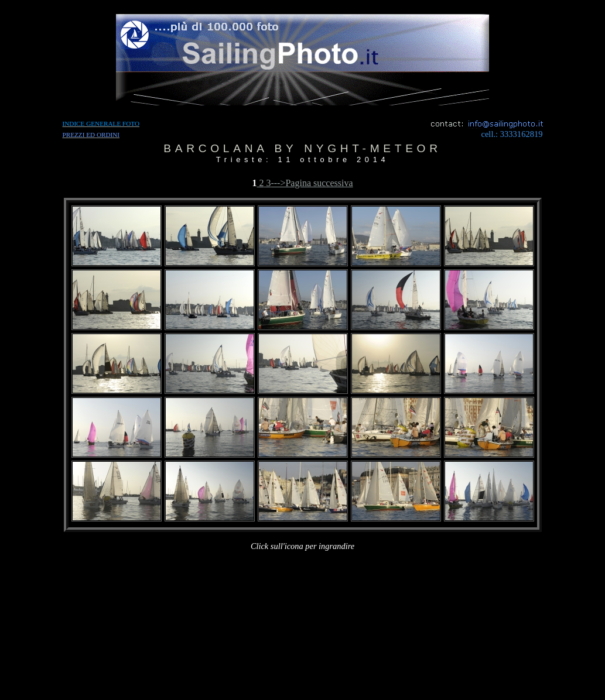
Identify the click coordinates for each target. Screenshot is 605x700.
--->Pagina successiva (312, 183)
